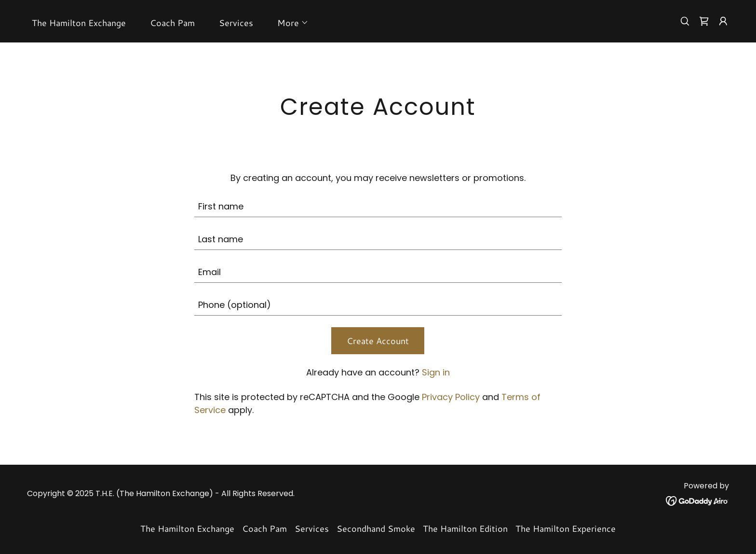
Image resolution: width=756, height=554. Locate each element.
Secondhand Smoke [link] (376, 528)
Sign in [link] (436, 372)
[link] (704, 21)
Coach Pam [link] (172, 23)
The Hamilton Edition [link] (465, 528)
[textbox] (378, 207)
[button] (289, 23)
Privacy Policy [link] (451, 397)
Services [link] (236, 23)
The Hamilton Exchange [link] (79, 23)
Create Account (378, 341)
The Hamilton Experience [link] (566, 528)
